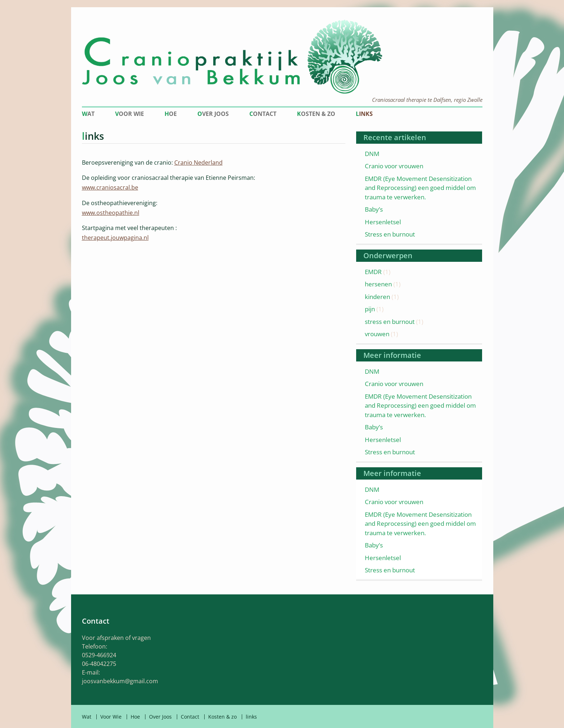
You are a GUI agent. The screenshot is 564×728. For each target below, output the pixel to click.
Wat (88, 114)
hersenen (378, 284)
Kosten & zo (316, 114)
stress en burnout (390, 322)
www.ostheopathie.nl (111, 213)
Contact (263, 114)
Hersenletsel (383, 222)
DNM (372, 154)
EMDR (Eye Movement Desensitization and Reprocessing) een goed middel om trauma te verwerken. (420, 188)
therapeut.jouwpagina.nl (115, 238)
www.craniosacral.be (110, 187)
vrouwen (377, 334)
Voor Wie (130, 114)
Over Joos (213, 114)
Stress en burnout (390, 234)
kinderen (377, 297)
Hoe (171, 114)
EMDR (373, 272)
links (364, 114)
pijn (370, 309)
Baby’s (374, 209)
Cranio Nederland (198, 162)
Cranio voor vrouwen (394, 166)
